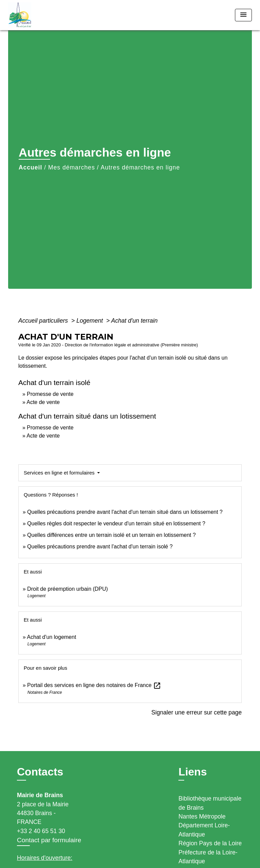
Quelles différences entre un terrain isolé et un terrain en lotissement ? (111, 535)
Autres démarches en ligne (140, 167)
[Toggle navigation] (243, 15)
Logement (91, 321)
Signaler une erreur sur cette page (197, 712)
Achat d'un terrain (134, 321)
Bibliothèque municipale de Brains (210, 803)
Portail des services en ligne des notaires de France (94, 685)
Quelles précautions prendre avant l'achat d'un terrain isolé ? (101, 547)
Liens (193, 772)
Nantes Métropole (202, 816)
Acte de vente (43, 402)
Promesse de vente (50, 394)
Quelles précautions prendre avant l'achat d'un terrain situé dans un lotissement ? (125, 512)
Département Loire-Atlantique (204, 830)
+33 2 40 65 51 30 (41, 831)
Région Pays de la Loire (210, 843)
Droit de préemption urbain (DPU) (67, 589)
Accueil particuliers (44, 321)
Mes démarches (71, 167)
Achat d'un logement (51, 637)
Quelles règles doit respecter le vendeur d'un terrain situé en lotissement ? (116, 523)
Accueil (30, 167)
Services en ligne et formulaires (60, 473)
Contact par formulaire (49, 840)
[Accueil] (34, 15)
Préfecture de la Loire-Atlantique (208, 857)
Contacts (40, 772)
